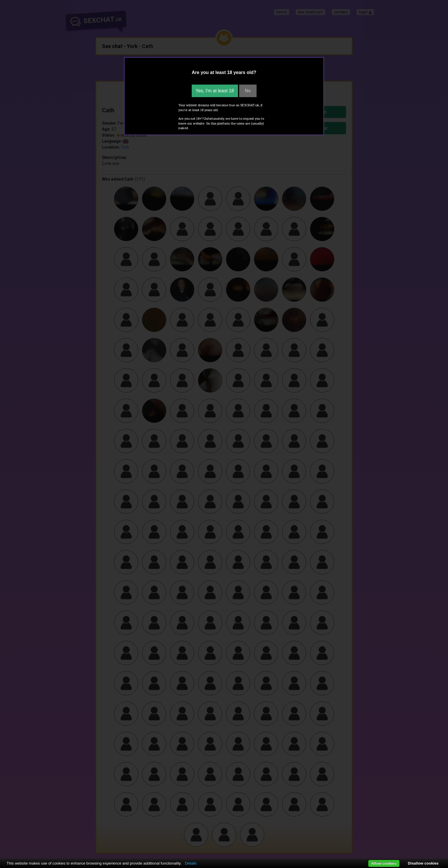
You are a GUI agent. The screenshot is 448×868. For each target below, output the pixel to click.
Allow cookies (384, 863)
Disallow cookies (423, 863)
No (248, 91)
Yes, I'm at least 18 (215, 91)
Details (191, 863)
